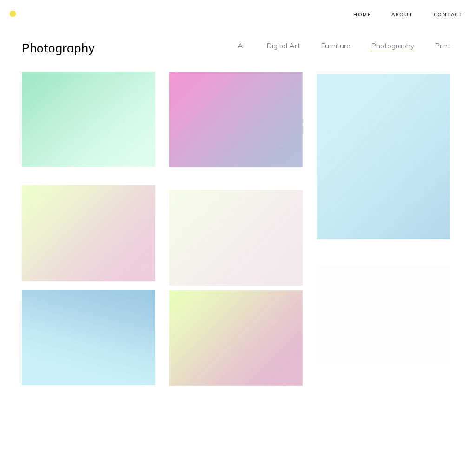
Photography (393, 46)
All (242, 46)
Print (443, 46)
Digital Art (283, 46)
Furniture (336, 46)
